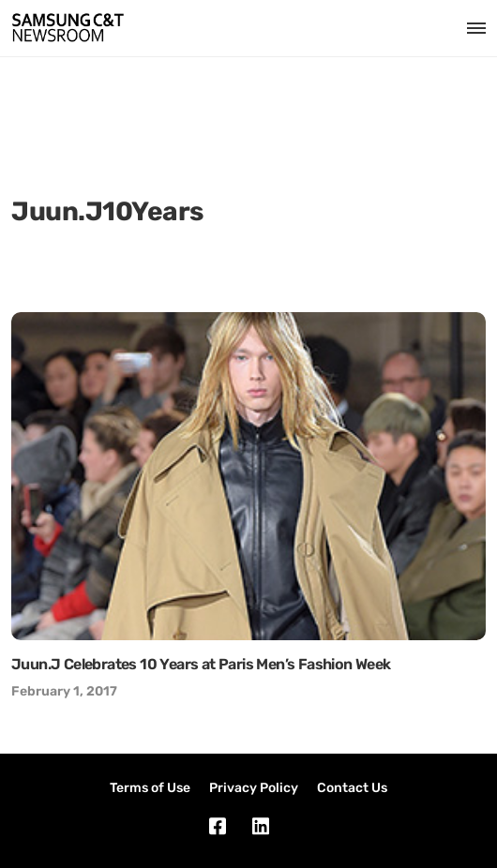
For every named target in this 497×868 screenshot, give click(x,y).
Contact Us (352, 788)
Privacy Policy (254, 788)
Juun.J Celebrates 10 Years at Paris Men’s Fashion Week (201, 664)
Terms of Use (150, 788)
